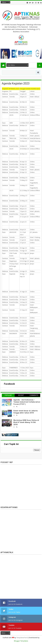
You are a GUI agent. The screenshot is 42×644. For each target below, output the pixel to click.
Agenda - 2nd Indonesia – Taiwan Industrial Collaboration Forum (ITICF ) (27, 402)
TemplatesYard (22, 638)
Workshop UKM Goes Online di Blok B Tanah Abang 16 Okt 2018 (26, 422)
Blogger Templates (21, 641)
